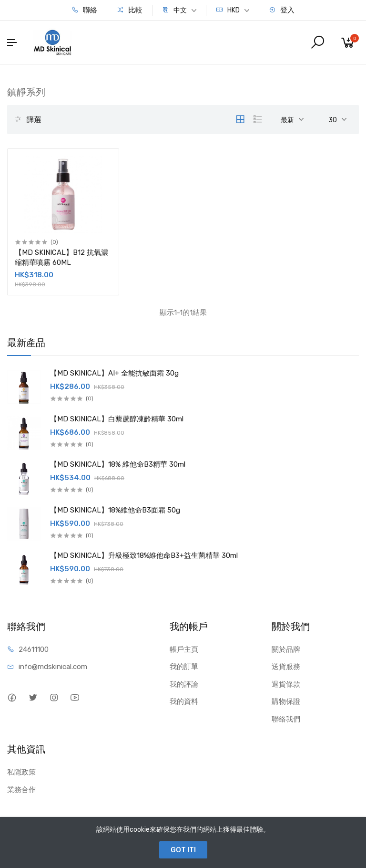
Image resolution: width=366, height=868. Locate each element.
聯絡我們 (286, 719)
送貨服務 (286, 667)
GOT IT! (183, 850)
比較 (130, 10)
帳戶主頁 (184, 649)
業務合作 (21, 790)
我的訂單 (184, 667)
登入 (282, 10)
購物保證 (286, 701)
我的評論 (184, 684)
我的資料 (184, 701)
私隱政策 (21, 772)
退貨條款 (286, 684)
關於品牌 (286, 649)
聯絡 (84, 10)
